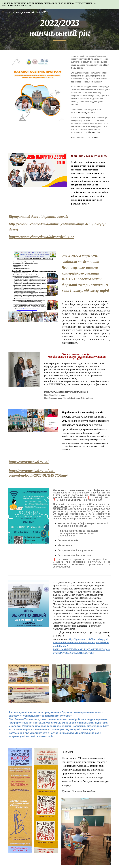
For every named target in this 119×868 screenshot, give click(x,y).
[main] (60, 29)
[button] (3, 12)
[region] (60, 4)
